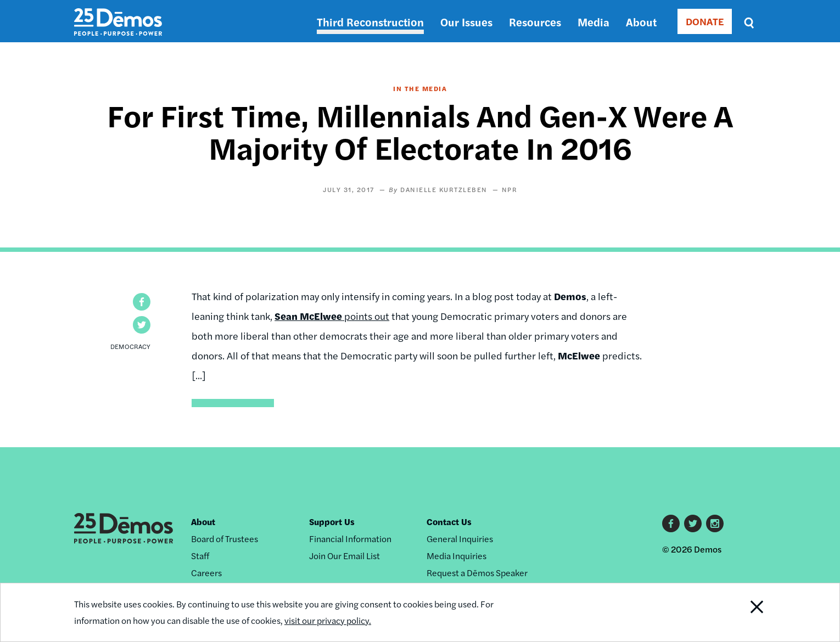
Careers (206, 573)
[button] (142, 302)
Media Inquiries (457, 556)
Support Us (332, 522)
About (641, 22)
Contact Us (449, 522)
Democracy (130, 346)
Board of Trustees (225, 539)
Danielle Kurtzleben (444, 189)
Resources (535, 22)
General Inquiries (460, 539)
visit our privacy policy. (328, 620)
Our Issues (466, 22)
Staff (200, 556)
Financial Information (350, 539)
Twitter (693, 523)
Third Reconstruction (370, 22)
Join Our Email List (345, 556)
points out (332, 316)
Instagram (715, 523)
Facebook (671, 523)
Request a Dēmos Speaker (477, 573)
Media (593, 22)
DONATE (705, 21)
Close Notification (743, 612)
